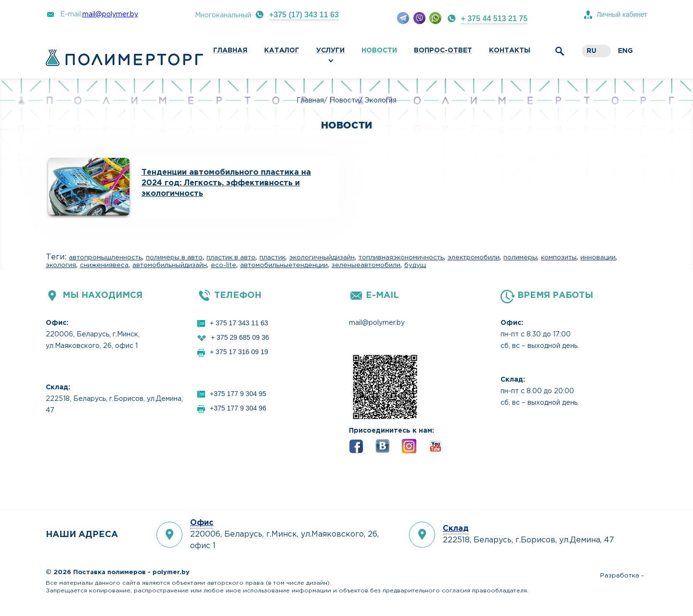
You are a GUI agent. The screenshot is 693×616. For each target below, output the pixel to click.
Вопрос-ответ (443, 51)
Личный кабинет (622, 14)
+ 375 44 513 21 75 (494, 19)
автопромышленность (105, 257)
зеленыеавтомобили (366, 265)
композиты (559, 257)
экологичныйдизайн (322, 257)
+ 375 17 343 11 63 (239, 323)
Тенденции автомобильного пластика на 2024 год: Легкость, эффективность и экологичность (226, 183)
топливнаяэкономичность (401, 257)
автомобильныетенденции (284, 265)
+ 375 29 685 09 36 (240, 337)
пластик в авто (231, 257)
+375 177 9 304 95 (238, 394)
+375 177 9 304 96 (238, 408)
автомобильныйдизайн (170, 265)
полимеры (520, 257)
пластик (272, 257)
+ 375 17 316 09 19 (239, 352)
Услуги (330, 51)
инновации (598, 257)
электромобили (474, 257)
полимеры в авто (174, 257)
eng (625, 51)
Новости (379, 51)
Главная (230, 51)
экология (61, 265)
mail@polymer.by (110, 14)
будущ (415, 265)
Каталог (282, 51)
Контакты (510, 51)
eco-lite (224, 265)
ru (591, 51)
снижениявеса (104, 265)
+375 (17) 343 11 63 (304, 15)
